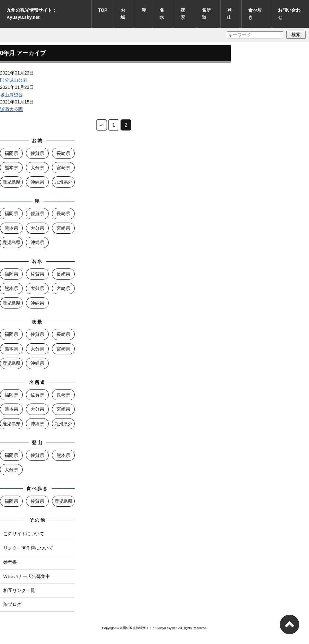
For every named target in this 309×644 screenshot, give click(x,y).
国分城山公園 (14, 80)
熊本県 (11, 168)
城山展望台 (11, 95)
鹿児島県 (11, 182)
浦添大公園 (11, 109)
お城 (123, 14)
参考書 (10, 562)
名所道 (206, 14)
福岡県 (11, 153)
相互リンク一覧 (19, 590)
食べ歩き (255, 14)
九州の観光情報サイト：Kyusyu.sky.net (32, 14)
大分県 (37, 168)
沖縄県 (37, 182)
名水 (162, 14)
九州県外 (63, 182)
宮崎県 (63, 168)
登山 (229, 14)
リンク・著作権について (28, 548)
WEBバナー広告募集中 (27, 576)
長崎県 (63, 153)
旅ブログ (12, 604)
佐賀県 (37, 153)
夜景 (183, 14)
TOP (103, 10)
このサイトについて (24, 534)
